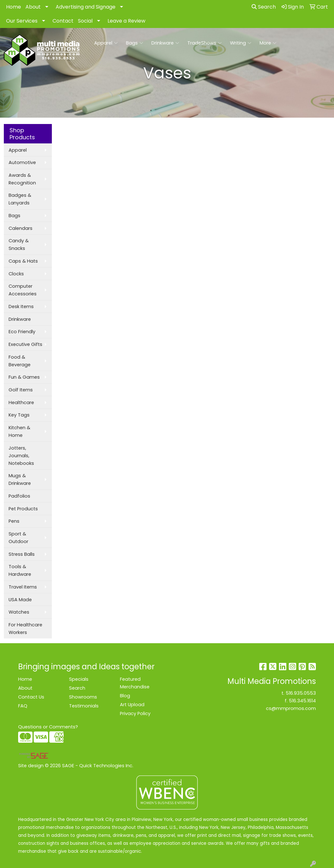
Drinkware (165, 43)
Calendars (21, 228)
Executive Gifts (25, 344)
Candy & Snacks (19, 245)
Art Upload (132, 705)
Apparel (106, 43)
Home (14, 7)
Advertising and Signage (86, 7)
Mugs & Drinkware (20, 479)
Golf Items (21, 390)
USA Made (20, 600)
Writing (241, 43)
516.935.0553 (301, 693)
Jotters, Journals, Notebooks (21, 456)
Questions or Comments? (48, 727)
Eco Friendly (22, 332)
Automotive (22, 162)
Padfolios (19, 496)
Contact (63, 21)
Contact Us (31, 697)
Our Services (22, 21)
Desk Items (21, 307)
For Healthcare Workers (25, 629)
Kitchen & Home (19, 431)
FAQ (23, 706)
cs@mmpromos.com (291, 708)
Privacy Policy (135, 713)
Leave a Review (126, 21)
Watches (19, 612)
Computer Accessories (23, 290)
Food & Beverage (20, 361)
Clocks (16, 274)
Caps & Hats (23, 261)
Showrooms (83, 697)
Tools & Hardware (20, 570)
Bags (135, 43)
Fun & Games (24, 377)
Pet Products (23, 509)
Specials (79, 679)
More (268, 43)
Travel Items (23, 587)
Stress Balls (22, 554)
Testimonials (84, 706)
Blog (125, 696)
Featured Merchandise (135, 683)
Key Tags (19, 415)
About (33, 7)
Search (264, 7)
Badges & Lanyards (20, 199)
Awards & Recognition (22, 179)
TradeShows (205, 43)
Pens (14, 521)
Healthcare (21, 403)
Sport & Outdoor (18, 538)
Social (85, 21)
